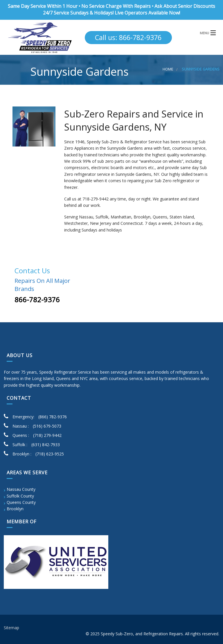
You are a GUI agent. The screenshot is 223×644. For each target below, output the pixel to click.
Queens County (21, 502)
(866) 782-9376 (53, 417)
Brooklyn (15, 509)
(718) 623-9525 (50, 454)
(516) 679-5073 (47, 426)
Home (168, 69)
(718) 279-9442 (47, 435)
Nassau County (21, 489)
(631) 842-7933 (46, 445)
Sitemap (11, 628)
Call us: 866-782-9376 (128, 37)
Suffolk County (20, 496)
